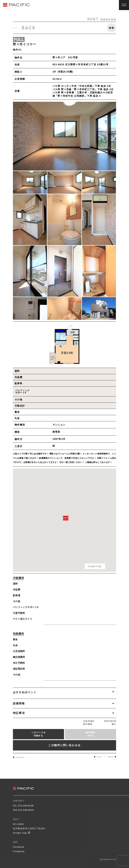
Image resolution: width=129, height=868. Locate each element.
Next (112, 757)
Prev (98, 757)
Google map (22, 833)
